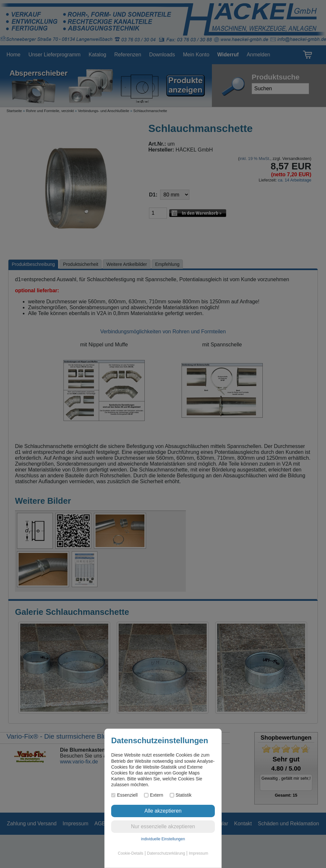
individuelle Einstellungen (163, 839)
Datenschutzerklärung (166, 853)
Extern (154, 795)
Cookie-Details (131, 853)
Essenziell (124, 795)
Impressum (198, 853)
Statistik (181, 795)
